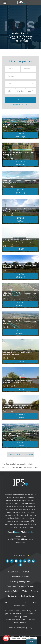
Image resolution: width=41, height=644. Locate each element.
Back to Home (27, 596)
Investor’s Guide (11, 591)
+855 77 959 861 (15, 539)
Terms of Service (15, 628)
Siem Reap (32, 503)
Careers (34, 591)
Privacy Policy (27, 628)
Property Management (20, 582)
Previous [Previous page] (14, 454)
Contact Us (12, 596)
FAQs (24, 591)
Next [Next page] (28, 454)
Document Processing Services (20, 586)
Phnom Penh (20, 503)
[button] (5, 3)
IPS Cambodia (10, 603)
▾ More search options (21, 105)
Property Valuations (21, 577)
